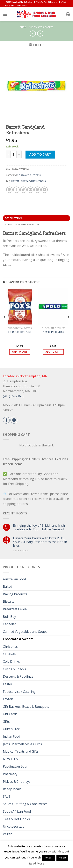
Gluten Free (11, 729)
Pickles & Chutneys (17, 782)
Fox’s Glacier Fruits (20, 332)
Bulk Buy (9, 617)
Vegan (8, 834)
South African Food (17, 811)
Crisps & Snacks (14, 669)
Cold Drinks (11, 661)
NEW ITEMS (12, 759)
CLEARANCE (12, 654)
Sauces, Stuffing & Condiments (25, 804)
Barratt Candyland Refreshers (28, 181)
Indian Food (11, 736)
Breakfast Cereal (15, 609)
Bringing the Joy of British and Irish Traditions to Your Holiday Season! (39, 527)
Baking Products (15, 594)
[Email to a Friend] (30, 190)
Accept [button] (48, 858)
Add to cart (40, 154)
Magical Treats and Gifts (21, 751)
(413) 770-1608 (14, 396)
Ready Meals (12, 789)
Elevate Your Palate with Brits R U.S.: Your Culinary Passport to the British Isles (40, 542)
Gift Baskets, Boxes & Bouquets (26, 707)
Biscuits (9, 601)
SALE (7, 797)
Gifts (6, 722)
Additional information (22, 224)
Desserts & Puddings (18, 676)
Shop (23, 27)
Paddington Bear (15, 766)
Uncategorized (14, 826)
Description (13, 218)
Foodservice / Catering (19, 692)
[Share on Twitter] (23, 190)
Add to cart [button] (20, 352)
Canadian (10, 624)
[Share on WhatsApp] (9, 190)
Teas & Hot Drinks (16, 819)
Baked (7, 587)
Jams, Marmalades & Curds (22, 744)
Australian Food (14, 579)
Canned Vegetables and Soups (25, 632)
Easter (8, 684)
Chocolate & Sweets (41, 27)
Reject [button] (62, 858)
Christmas (10, 647)
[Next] (68, 325)
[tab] (36, 218)
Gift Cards (10, 714)
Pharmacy (10, 774)
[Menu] (5, 14)
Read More (37, 863)
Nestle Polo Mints (53, 332)
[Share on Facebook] (16, 190)
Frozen (8, 699)
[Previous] (5, 325)
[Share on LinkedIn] (44, 190)
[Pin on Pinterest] (37, 190)
